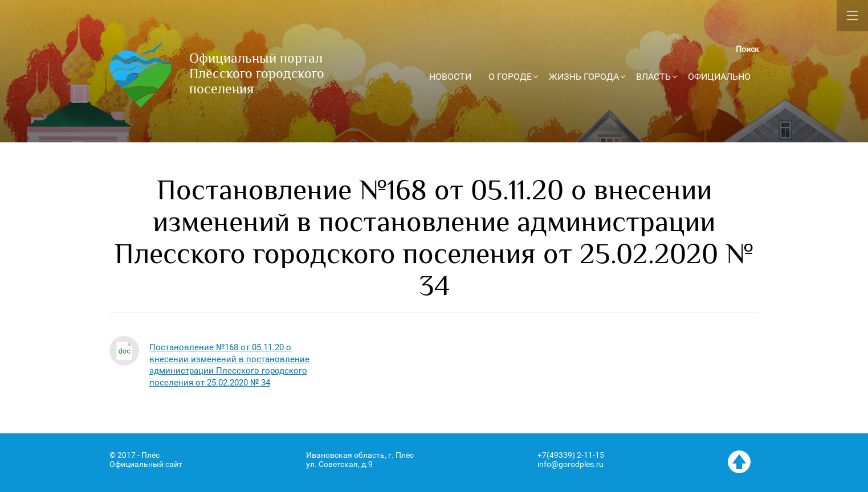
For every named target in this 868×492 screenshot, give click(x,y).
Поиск (747, 49)
